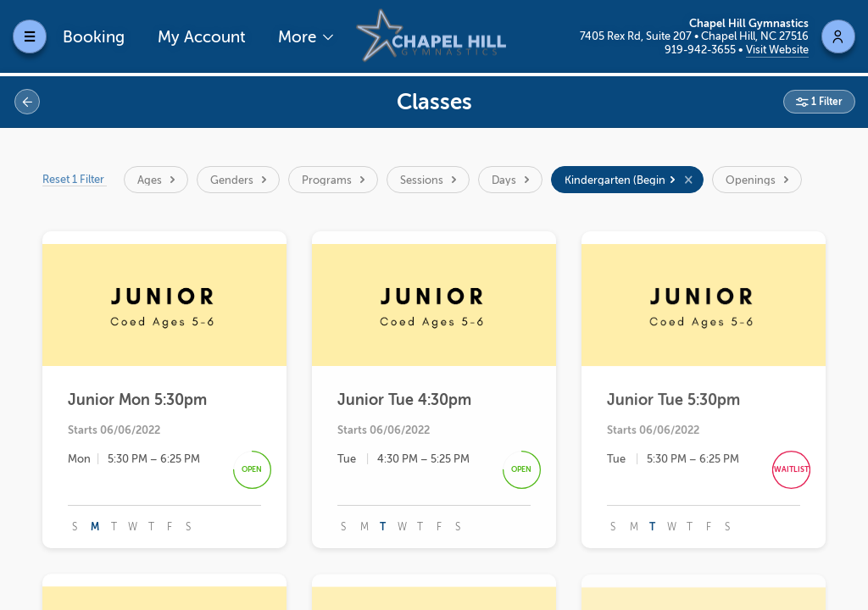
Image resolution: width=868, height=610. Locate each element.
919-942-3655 (701, 50)
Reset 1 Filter (75, 179)
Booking (94, 37)
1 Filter (826, 102)
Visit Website (777, 50)
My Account (202, 37)
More (299, 37)
